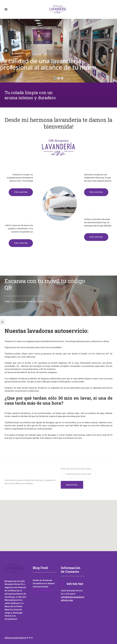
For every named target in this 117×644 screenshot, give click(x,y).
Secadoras (91, 164)
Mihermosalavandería (15, 638)
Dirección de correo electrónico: (76, 469)
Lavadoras (26, 164)
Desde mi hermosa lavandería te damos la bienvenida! (44, 583)
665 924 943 (74, 584)
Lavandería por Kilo (97, 209)
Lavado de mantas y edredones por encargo (20, 212)
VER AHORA (21, 192)
